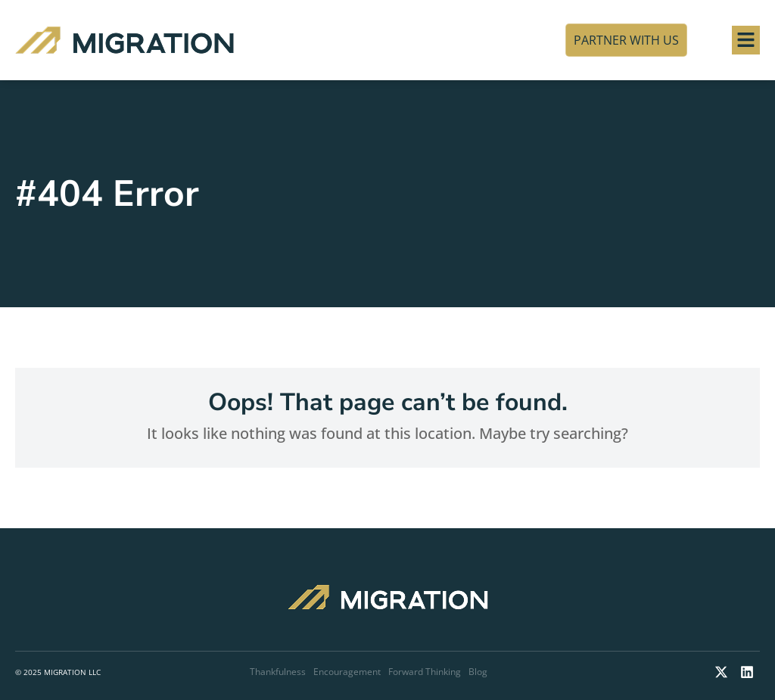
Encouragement (347, 672)
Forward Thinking (425, 672)
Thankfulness (278, 672)
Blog (478, 672)
